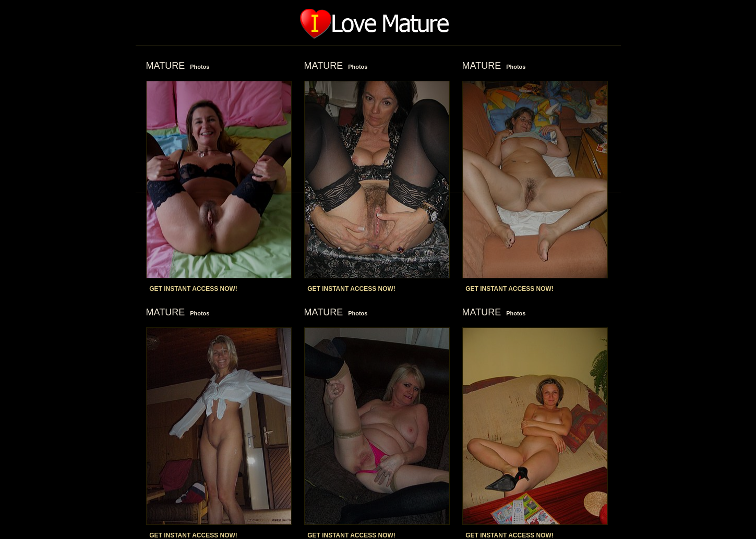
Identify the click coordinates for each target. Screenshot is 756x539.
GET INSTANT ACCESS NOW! (193, 289)
